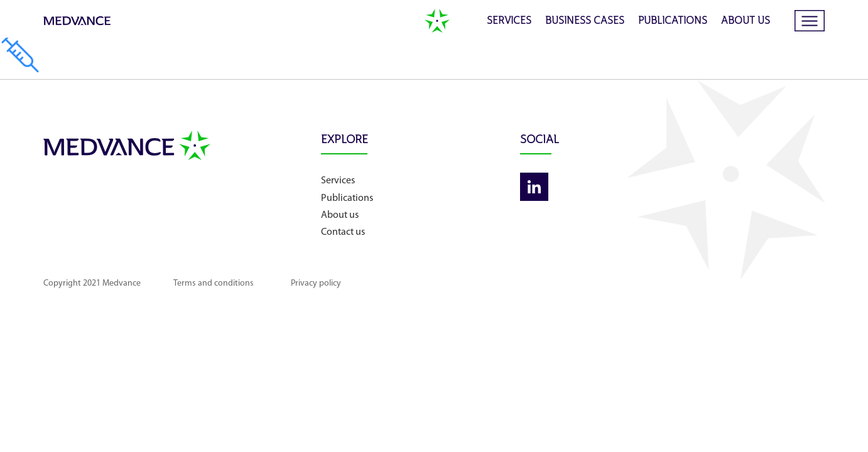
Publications (673, 21)
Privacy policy (366, 283)
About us (746, 21)
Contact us (421, 232)
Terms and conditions (240, 283)
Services (509, 21)
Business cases (585, 21)
